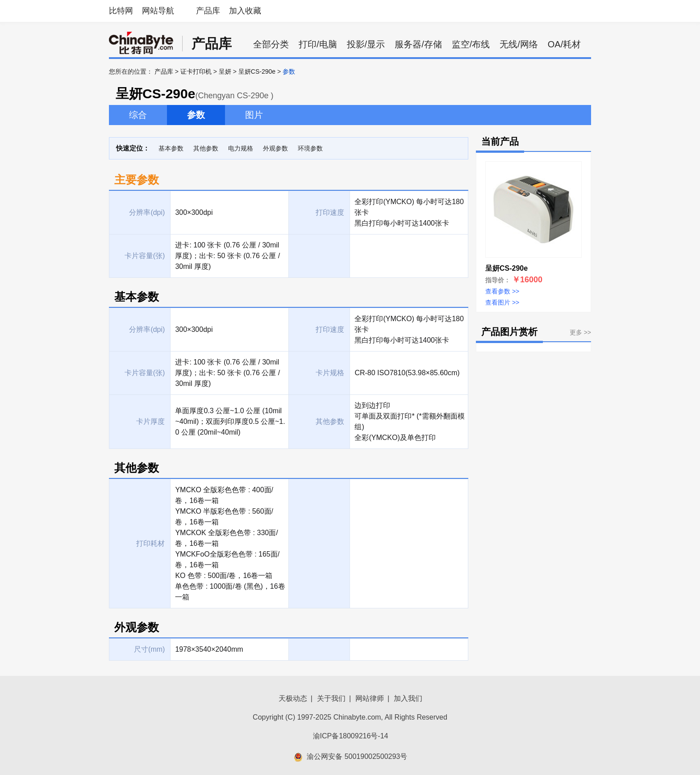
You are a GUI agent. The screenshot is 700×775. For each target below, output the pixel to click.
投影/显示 (366, 44)
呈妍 (225, 71)
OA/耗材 (564, 44)
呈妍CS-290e (257, 71)
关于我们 (331, 698)
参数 (196, 115)
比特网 (121, 11)
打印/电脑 (318, 44)
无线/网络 (519, 44)
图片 (254, 115)
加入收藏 (245, 11)
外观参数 (275, 148)
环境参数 (310, 148)
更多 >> (580, 332)
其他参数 (206, 148)
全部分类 (271, 44)
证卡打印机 (196, 71)
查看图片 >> (502, 302)
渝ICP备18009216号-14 (351, 736)
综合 (138, 115)
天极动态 (293, 698)
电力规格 (241, 148)
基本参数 (171, 148)
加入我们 (408, 698)
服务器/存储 (418, 44)
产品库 (208, 11)
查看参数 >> (502, 291)
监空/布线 (471, 44)
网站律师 (370, 698)
